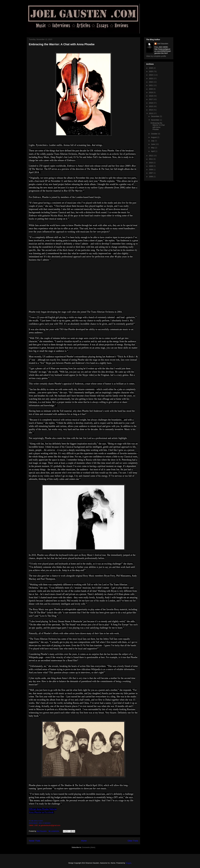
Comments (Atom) (88, 847)
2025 (151, 71)
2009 (151, 166)
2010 (151, 163)
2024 (151, 75)
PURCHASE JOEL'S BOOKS (40, 823)
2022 (151, 82)
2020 (151, 89)
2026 (151, 68)
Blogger (128, 863)
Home (84, 841)
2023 (151, 79)
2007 (151, 173)
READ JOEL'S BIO (36, 821)
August (154, 137)
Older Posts (133, 841)
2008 (151, 170)
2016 (151, 103)
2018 (151, 96)
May (153, 148)
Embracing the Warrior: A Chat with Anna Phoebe (62, 44)
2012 (151, 156)
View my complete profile (156, 56)
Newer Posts (34, 841)
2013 (151, 113)
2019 (151, 92)
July (153, 141)
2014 (151, 110)
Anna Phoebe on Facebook (41, 812)
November (155, 120)
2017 (151, 99)
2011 (151, 159)
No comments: (54, 831)
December (155, 116)
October (154, 134)
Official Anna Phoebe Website (43, 809)
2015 (151, 106)
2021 (151, 85)
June (153, 144)
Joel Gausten (163, 44)
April (153, 151)
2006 (151, 177)
